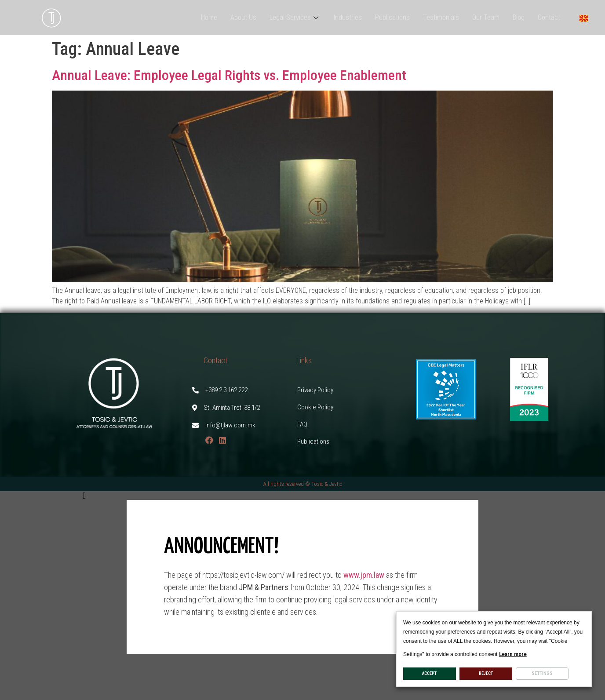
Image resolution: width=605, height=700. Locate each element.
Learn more (513, 654)
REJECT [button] (486, 673)
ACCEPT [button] (429, 673)
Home (209, 17)
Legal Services (295, 17)
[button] (302, 496)
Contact (549, 17)
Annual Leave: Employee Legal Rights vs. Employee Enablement (229, 75)
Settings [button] (542, 673)
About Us (243, 17)
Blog (519, 17)
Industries (348, 17)
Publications (392, 17)
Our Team (486, 17)
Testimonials (441, 17)
